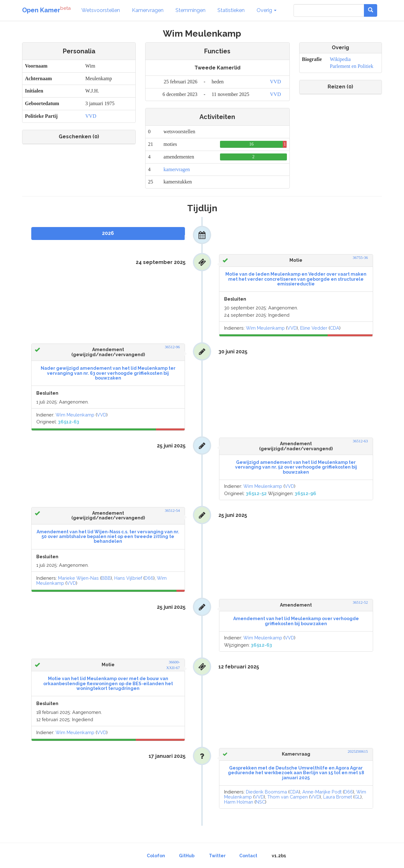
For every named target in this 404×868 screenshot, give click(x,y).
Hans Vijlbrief (128, 578)
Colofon (156, 856)
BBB (106, 578)
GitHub (187, 856)
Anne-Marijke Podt (322, 792)
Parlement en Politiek (352, 66)
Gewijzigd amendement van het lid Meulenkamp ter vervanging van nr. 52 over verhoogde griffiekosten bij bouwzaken (296, 467)
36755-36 (360, 258)
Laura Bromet (338, 797)
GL (357, 797)
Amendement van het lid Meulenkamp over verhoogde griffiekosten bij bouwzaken (296, 621)
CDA (335, 328)
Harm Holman (239, 802)
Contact (248, 856)
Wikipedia (340, 59)
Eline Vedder (314, 328)
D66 (149, 578)
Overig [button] (267, 10)
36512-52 (360, 602)
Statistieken (231, 10)
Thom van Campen (288, 797)
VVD (91, 116)
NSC (260, 802)
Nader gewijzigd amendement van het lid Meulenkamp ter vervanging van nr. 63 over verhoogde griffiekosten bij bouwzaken (108, 373)
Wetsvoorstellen (101, 10)
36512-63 (360, 441)
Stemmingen (190, 10)
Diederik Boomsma (266, 792)
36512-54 (172, 511)
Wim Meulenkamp (265, 328)
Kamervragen (148, 10)
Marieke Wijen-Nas (78, 578)
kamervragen (177, 169)
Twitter (217, 856)
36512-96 (172, 347)
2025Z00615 (358, 751)
